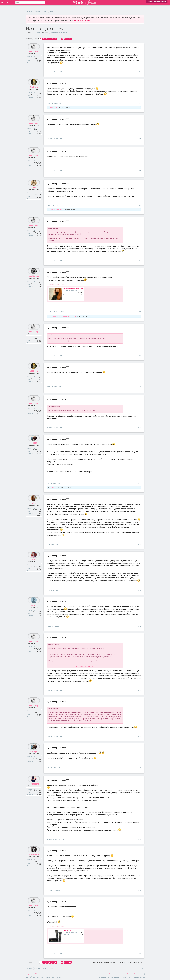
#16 (139, 736)
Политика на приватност (137, 977)
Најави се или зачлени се (157, 1)
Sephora (34, 93)
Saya (34, 194)
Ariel (34, 566)
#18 (139, 839)
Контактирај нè (114, 974)
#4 (140, 171)
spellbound (34, 282)
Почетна (130, 974)
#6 (140, 261)
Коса (38, 33)
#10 (139, 428)
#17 (139, 768)
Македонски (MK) (31, 974)
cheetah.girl (65, 316)
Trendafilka (34, 790)
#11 (139, 483)
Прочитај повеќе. (83, 21)
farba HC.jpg (67, 931)
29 (62, 39)
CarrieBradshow (55, 316)
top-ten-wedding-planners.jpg (73, 289)
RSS (145, 974)
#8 (140, 356)
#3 (140, 139)
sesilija (34, 449)
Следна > (68, 39)
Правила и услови (121, 977)
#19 (139, 890)
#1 (140, 72)
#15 (139, 690)
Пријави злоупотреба (106, 977)
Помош (123, 974)
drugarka (59, 210)
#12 (139, 544)
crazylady (54, 33)
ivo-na (34, 611)
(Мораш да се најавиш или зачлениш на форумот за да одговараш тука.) (119, 962)
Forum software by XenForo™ (43, 977)
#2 (140, 103)
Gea (34, 509)
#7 (140, 312)
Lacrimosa (53, 488)
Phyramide (34, 860)
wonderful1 (54, 108)
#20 (139, 954)
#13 (139, 590)
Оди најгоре (138, 974)
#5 (140, 205)
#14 (139, 626)
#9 (140, 387)
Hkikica (73, 316)
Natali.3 (52, 210)
